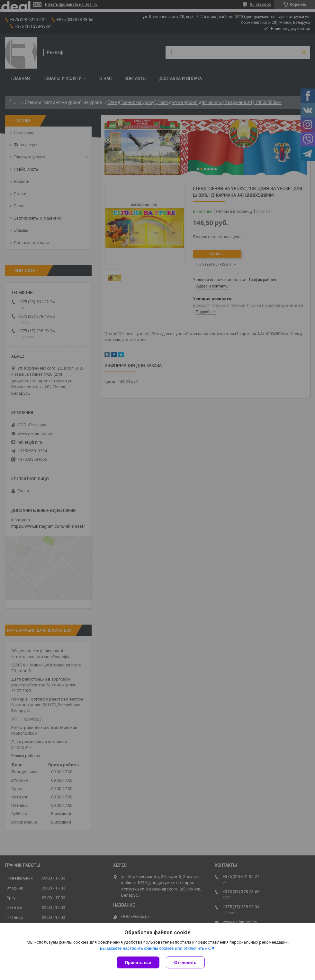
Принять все (138, 962)
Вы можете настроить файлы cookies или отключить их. (155, 948)
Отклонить (185, 962)
